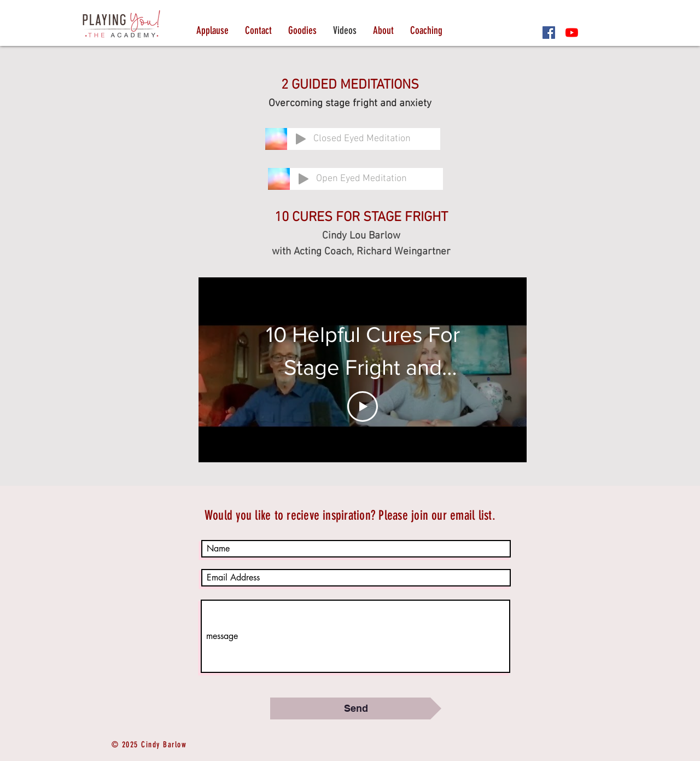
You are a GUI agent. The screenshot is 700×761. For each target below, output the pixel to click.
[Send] (356, 708)
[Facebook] (549, 33)
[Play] (301, 139)
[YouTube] (572, 33)
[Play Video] (363, 406)
